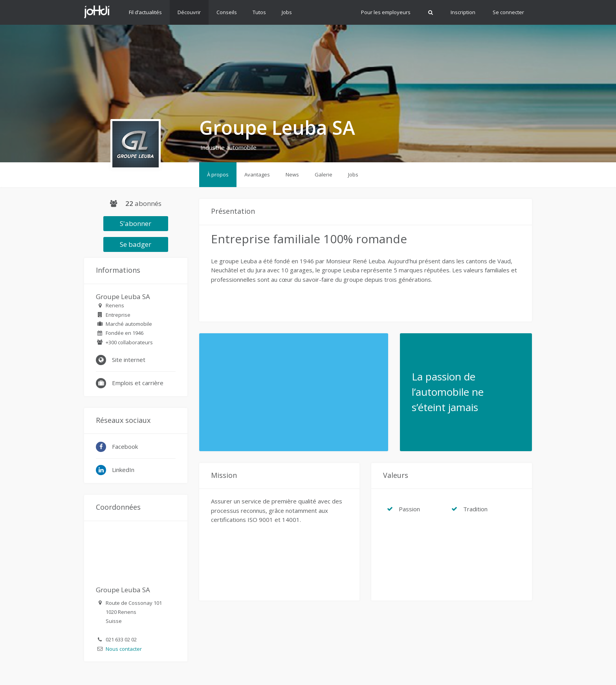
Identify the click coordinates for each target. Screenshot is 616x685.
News (292, 174)
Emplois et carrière (130, 383)
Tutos (259, 12)
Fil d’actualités (145, 12)
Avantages (257, 174)
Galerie (324, 174)
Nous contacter (124, 649)
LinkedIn (115, 470)
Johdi (97, 12)
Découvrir (189, 12)
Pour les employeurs (386, 12)
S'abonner (136, 223)
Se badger (136, 244)
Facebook (117, 447)
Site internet (121, 360)
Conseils (227, 12)
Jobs (287, 12)
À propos (218, 174)
